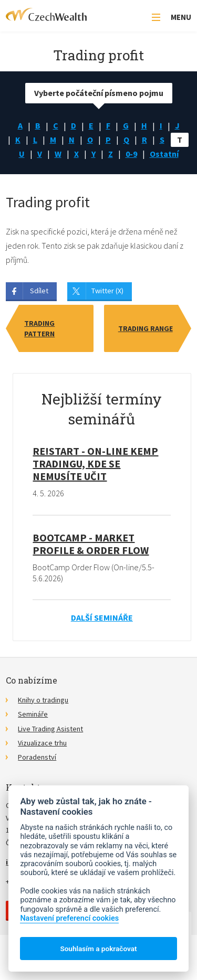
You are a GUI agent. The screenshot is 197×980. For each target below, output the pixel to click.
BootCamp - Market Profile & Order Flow (91, 544)
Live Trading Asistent (50, 729)
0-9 (131, 154)
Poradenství (37, 757)
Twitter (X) (107, 291)
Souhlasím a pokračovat (98, 949)
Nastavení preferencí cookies (69, 918)
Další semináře (102, 617)
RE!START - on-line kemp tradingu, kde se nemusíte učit (95, 464)
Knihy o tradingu (43, 700)
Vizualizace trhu (42, 743)
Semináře (33, 714)
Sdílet (39, 291)
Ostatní (164, 154)
